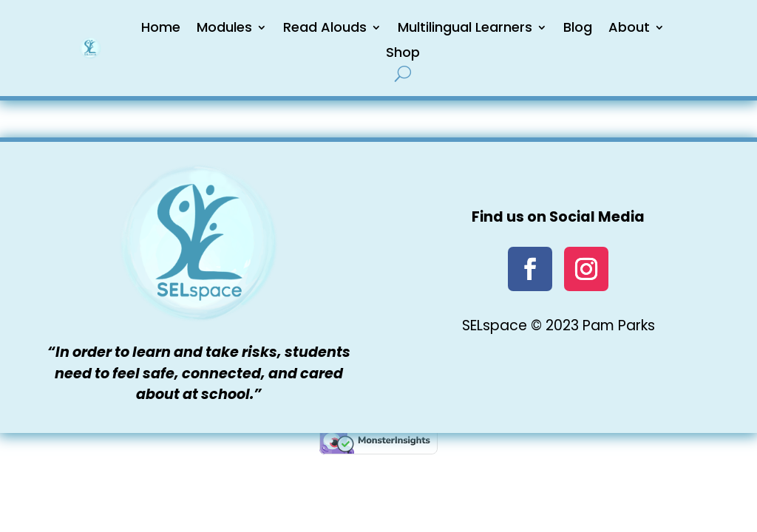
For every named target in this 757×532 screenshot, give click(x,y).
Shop (403, 52)
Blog (578, 27)
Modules (224, 27)
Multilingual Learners (465, 27)
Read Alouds (325, 27)
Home (161, 27)
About (629, 27)
